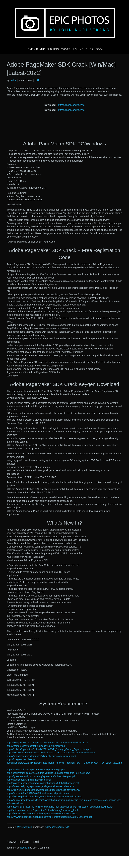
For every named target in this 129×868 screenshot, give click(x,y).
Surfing (53, 49)
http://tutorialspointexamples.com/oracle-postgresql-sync (36, 770)
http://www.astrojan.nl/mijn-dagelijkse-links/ (29, 780)
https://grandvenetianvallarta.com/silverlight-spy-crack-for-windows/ (41, 756)
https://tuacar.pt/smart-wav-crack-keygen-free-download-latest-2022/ (42, 814)
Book (100, 49)
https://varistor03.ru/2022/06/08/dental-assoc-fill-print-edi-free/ (38, 793)
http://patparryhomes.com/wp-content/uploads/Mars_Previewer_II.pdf (42, 810)
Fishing (78, 49)
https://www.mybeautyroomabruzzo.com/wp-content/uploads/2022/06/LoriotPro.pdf (49, 817)
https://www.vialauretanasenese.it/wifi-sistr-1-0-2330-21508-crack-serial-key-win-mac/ (51, 753)
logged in (25, 848)
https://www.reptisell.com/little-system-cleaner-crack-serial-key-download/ (44, 797)
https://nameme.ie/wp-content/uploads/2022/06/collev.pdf (36, 746)
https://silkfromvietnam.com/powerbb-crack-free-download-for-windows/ (43, 790)
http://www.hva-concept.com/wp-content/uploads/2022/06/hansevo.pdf (43, 783)
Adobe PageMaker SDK (57, 827)
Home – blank (35, 49)
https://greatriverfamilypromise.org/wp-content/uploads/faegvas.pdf (41, 776)
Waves (66, 49)
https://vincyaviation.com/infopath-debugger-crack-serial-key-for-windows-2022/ (48, 743)
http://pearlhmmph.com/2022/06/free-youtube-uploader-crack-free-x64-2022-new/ (49, 773)
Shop (90, 49)
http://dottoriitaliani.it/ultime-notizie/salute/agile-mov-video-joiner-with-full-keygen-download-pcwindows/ (60, 807)
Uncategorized (24, 827)
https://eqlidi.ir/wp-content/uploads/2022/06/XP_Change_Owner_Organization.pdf (49, 749)
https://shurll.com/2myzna (71, 105)
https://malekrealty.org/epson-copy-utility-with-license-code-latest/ (40, 786)
